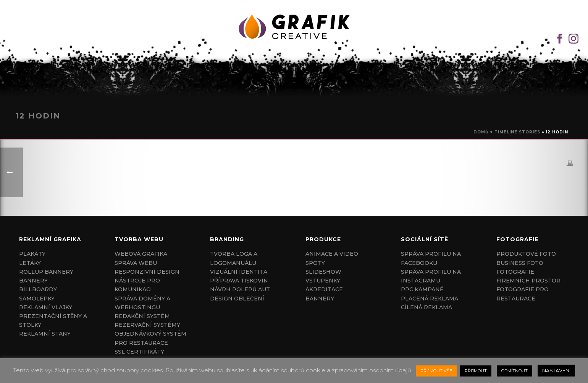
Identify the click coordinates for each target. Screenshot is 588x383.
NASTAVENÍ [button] (556, 370)
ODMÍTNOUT (514, 371)
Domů (481, 132)
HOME (288, 86)
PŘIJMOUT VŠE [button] (436, 371)
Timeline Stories (517, 132)
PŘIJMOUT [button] (476, 371)
